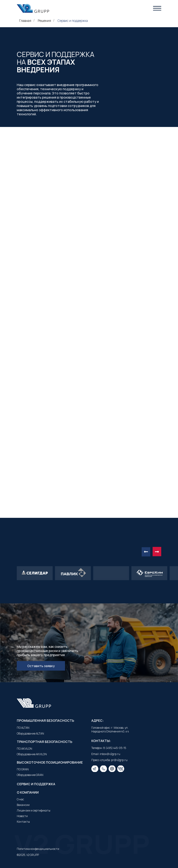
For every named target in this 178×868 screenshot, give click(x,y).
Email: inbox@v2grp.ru (106, 754)
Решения (44, 21)
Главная (25, 21)
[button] (157, 8)
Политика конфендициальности (38, 849)
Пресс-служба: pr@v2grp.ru (109, 760)
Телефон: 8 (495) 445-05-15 (109, 748)
